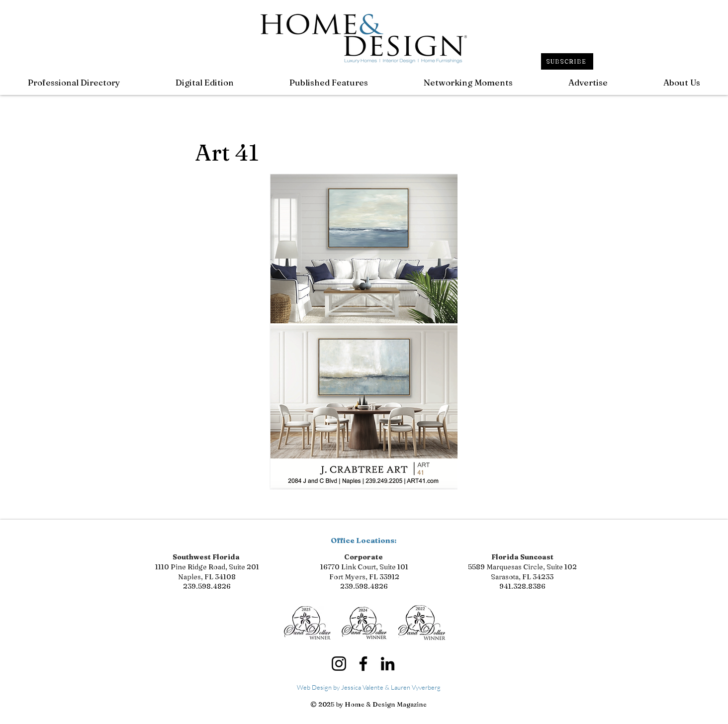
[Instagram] (339, 664)
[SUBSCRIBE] (567, 61)
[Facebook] (363, 664)
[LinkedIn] (388, 664)
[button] (329, 82)
